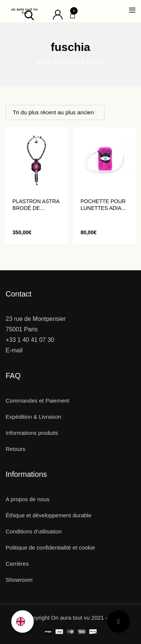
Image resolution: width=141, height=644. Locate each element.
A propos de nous (28, 499)
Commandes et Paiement (37, 401)
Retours (16, 449)
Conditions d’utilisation (34, 531)
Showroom (19, 580)
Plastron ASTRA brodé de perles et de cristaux (36, 205)
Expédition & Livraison (33, 417)
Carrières (17, 564)
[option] (22, 622)
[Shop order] (55, 112)
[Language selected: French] (22, 622)
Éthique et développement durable (49, 515)
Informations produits (32, 433)
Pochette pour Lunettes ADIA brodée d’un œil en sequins (104, 205)
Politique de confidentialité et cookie (50, 547)
